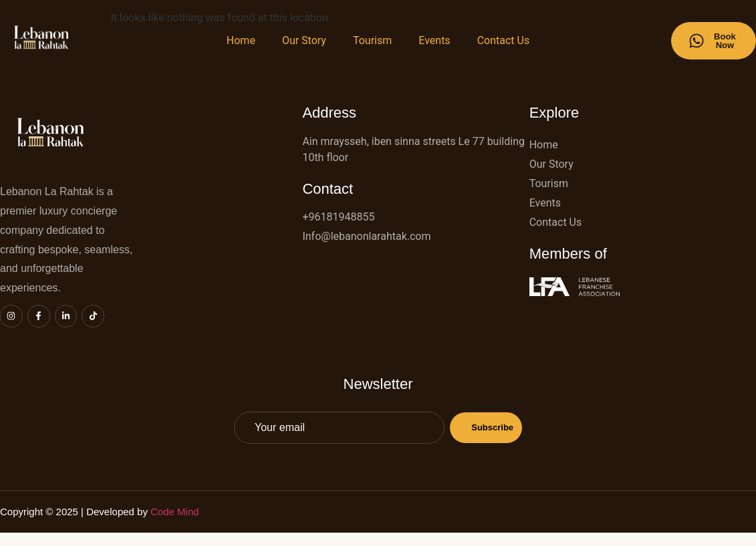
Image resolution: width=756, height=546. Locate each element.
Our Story (304, 40)
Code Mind (176, 512)
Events (434, 40)
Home (241, 40)
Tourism (372, 40)
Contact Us (504, 40)
